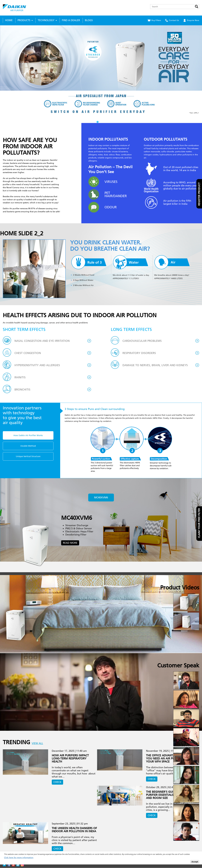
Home (9, 20)
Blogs (89, 20)
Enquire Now (193, 20)
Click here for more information (19, 858)
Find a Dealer (71, 20)
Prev (4, 74)
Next (198, 74)
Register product (199, 194)
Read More (70, 543)
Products (24, 20)
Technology (46, 20)
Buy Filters (156, 20)
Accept (195, 862)
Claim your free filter (199, 523)
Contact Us (174, 20)
